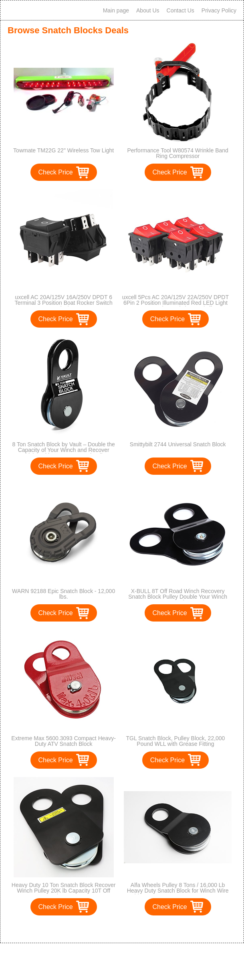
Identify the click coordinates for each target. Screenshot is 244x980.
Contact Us (180, 10)
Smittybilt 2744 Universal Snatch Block (178, 444)
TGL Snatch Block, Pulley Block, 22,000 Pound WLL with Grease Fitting (175, 741)
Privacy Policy (219, 10)
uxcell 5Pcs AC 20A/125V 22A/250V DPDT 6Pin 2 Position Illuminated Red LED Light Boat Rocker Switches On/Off (175, 303)
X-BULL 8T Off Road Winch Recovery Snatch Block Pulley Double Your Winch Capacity (178, 597)
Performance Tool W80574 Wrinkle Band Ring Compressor (177, 153)
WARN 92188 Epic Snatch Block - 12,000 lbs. (64, 594)
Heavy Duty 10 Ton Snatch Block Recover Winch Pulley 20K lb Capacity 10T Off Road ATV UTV (64, 891)
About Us (148, 10)
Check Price (56, 172)
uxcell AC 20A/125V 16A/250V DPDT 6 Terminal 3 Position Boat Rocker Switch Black (63, 303)
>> (137, 928)
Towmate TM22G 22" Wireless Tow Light (64, 150)
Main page (116, 10)
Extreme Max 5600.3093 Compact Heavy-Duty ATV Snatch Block (64, 741)
